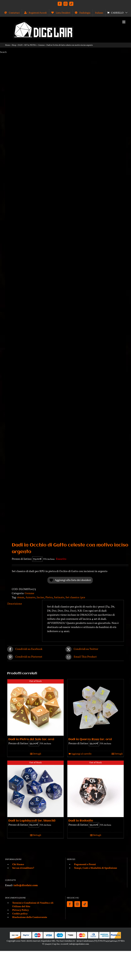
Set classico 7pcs (75, 598)
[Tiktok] (85, 904)
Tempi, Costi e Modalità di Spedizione (96, 868)
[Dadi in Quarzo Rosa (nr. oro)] (96, 707)
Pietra (49, 598)
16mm (21, 598)
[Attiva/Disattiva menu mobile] (124, 22)
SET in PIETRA (30, 45)
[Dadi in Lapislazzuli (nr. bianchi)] (35, 789)
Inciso (40, 598)
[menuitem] (99, 13)
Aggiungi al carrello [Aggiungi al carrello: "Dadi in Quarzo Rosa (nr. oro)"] (81, 754)
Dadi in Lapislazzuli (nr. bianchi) (32, 821)
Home (8, 45)
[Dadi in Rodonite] (96, 789)
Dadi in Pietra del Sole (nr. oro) (31, 739)
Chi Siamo (18, 865)
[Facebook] (70, 904)
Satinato (59, 598)
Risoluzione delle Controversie (30, 917)
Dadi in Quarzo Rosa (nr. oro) (90, 739)
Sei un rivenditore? (23, 868)
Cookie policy (20, 914)
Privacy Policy (21, 910)
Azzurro (30, 598)
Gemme (41, 45)
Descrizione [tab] (15, 604)
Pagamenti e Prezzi (85, 865)
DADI (20, 45)
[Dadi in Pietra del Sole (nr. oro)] (35, 707)
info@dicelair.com (26, 885)
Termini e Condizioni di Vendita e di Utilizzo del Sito (33, 905)
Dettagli (37, 754)
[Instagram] (77, 904)
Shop (14, 45)
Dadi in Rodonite (81, 821)
